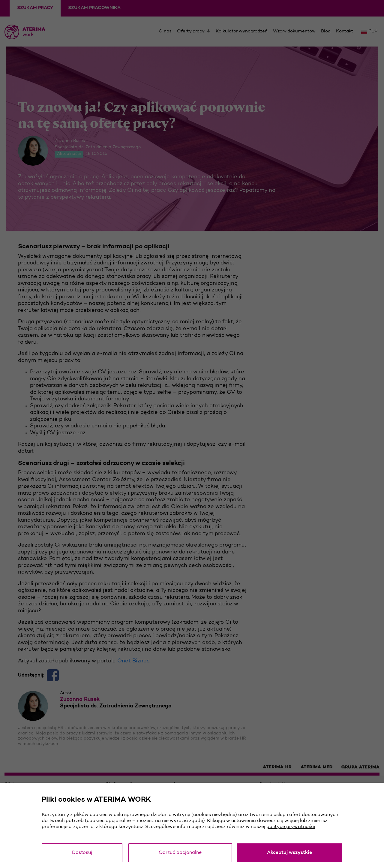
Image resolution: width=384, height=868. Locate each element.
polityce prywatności (291, 827)
